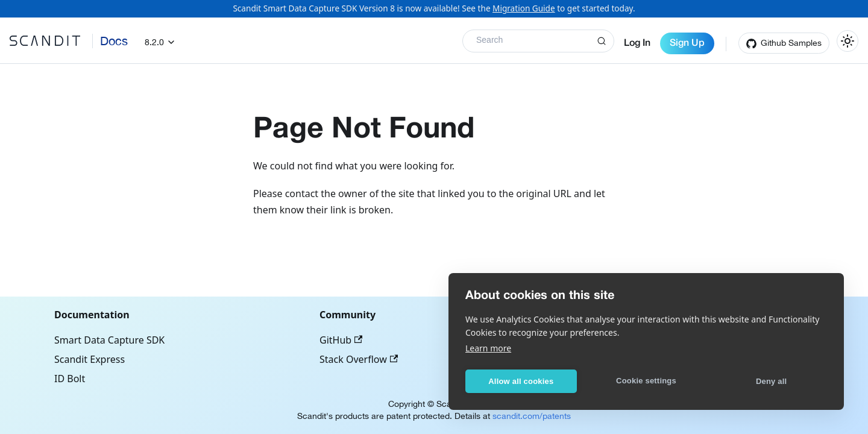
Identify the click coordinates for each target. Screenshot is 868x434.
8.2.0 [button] (154, 42)
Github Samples (791, 43)
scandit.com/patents (532, 416)
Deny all (771, 381)
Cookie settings (646, 381)
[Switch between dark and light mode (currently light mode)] (848, 41)
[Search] (538, 41)
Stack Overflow (359, 359)
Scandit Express (90, 359)
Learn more (488, 348)
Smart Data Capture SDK (109, 340)
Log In (637, 43)
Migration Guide (524, 8)
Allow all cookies (521, 381)
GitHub (341, 340)
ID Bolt (70, 379)
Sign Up (687, 43)
